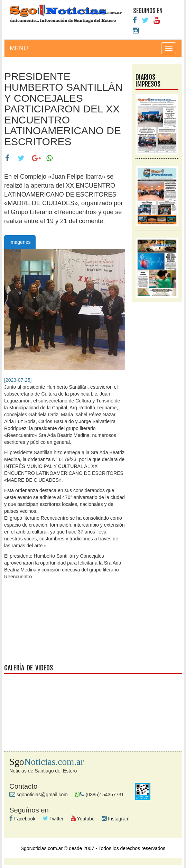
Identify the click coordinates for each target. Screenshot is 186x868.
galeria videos (93, 705)
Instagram (115, 819)
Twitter (53, 819)
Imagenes (20, 242)
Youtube (83, 819)
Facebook (22, 819)
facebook (93, 626)
